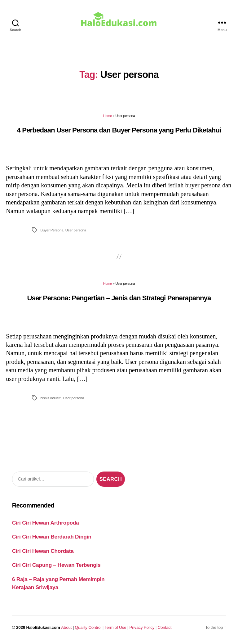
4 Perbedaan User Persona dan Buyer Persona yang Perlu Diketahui (119, 130)
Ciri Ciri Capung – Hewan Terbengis (56, 565)
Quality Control (88, 627)
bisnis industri (51, 398)
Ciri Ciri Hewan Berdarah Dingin (52, 537)
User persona (76, 230)
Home (108, 116)
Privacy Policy (142, 627)
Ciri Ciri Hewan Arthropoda (46, 523)
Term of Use (115, 627)
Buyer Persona (52, 230)
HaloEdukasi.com (43, 627)
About (66, 627)
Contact (165, 627)
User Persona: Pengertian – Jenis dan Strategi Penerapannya (119, 298)
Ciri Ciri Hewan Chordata (43, 551)
